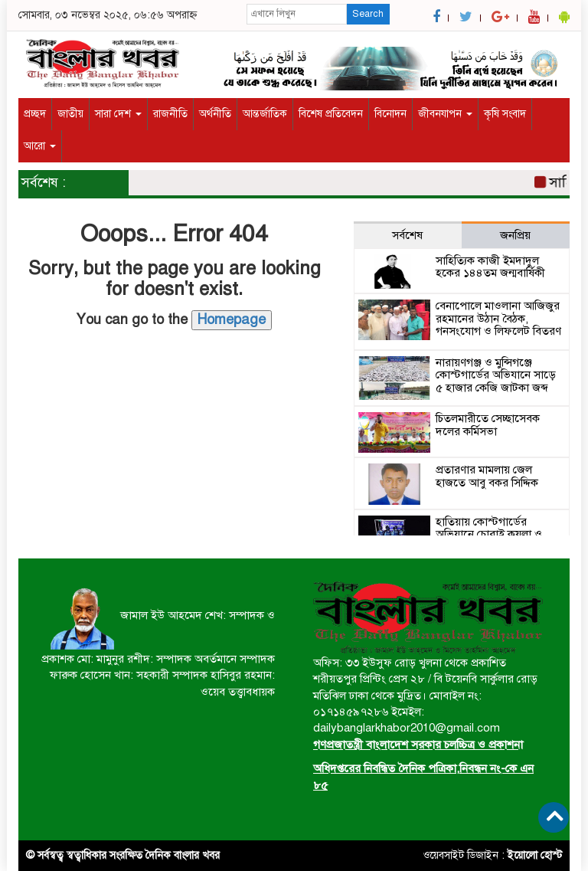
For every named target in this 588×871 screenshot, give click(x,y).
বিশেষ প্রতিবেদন (331, 114)
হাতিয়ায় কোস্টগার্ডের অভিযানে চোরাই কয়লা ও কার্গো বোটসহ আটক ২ (489, 534)
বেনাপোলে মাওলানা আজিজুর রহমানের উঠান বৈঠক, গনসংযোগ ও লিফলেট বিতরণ (498, 318)
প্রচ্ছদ (35, 114)
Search (368, 14)
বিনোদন (390, 114)
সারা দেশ (118, 114)
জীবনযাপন (445, 114)
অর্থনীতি (215, 114)
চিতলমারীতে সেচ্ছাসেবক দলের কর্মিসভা (488, 425)
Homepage (232, 319)
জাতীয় (70, 114)
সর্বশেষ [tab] (407, 235)
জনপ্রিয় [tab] (515, 235)
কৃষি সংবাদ (505, 114)
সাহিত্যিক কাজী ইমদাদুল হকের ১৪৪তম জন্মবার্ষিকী (490, 267)
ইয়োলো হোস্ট (535, 855)
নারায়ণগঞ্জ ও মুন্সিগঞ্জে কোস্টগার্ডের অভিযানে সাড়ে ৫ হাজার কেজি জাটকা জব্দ (496, 375)
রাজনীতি (170, 114)
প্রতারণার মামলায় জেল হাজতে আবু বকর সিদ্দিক (487, 476)
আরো (40, 146)
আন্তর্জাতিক (265, 114)
